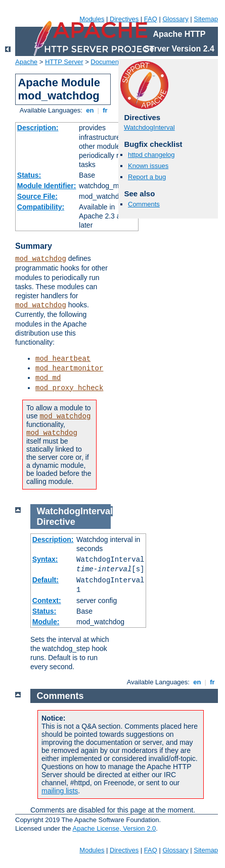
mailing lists (60, 791)
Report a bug (147, 177)
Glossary (175, 19)
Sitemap (206, 19)
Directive (56, 522)
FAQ (151, 19)
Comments (144, 204)
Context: (47, 601)
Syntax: (45, 559)
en (90, 110)
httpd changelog (151, 155)
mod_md (48, 378)
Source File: (37, 196)
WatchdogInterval (149, 127)
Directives (124, 19)
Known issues (148, 166)
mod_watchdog (41, 259)
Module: (46, 622)
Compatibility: (41, 207)
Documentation (112, 62)
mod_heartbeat (63, 359)
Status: (29, 175)
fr (105, 110)
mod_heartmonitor (69, 368)
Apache (26, 62)
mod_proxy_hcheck (69, 388)
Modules (92, 19)
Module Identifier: (47, 186)
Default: (46, 580)
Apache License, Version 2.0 (114, 828)
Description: (38, 128)
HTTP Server (64, 62)
